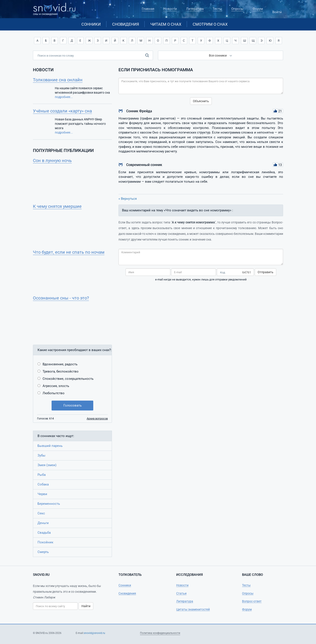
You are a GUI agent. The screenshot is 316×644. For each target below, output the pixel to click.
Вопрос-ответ (252, 601)
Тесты (217, 9)
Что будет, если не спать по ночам (69, 252)
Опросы (237, 9)
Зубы (41, 455)
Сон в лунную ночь (52, 161)
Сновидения (126, 24)
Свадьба (44, 533)
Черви (42, 494)
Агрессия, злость (56, 386)
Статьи (181, 593)
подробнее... (64, 97)
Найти (86, 606)
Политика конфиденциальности (160, 633)
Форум (258, 9)
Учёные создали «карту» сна (62, 111)
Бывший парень (50, 446)
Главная (148, 9)
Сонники (91, 24)
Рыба (42, 475)
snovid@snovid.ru (94, 633)
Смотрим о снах (210, 24)
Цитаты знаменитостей (193, 609)
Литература (195, 9)
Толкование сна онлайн (58, 80)
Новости (170, 9)
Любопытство (54, 393)
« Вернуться (128, 199)
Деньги (43, 523)
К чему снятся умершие (57, 206)
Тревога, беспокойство (61, 371)
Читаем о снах (166, 24)
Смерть (43, 552)
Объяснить (201, 101)
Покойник (45, 542)
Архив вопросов (97, 418)
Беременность (49, 504)
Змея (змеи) (47, 465)
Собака (43, 484)
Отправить (266, 272)
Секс (41, 513)
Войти (277, 10)
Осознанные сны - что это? (61, 298)
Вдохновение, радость (60, 364)
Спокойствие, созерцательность (68, 379)
